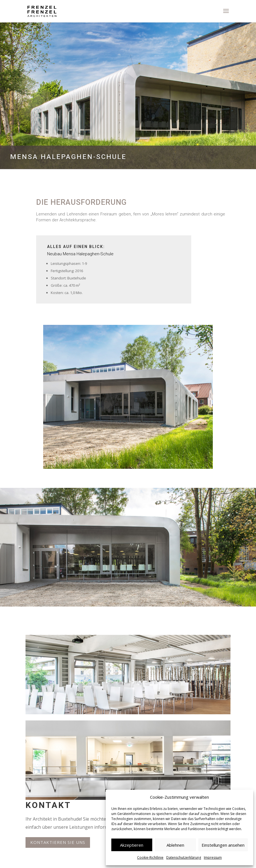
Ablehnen (175, 845)
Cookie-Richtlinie (150, 857)
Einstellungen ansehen (223, 845)
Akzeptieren (132, 845)
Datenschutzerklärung (184, 857)
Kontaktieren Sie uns (58, 842)
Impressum (213, 857)
